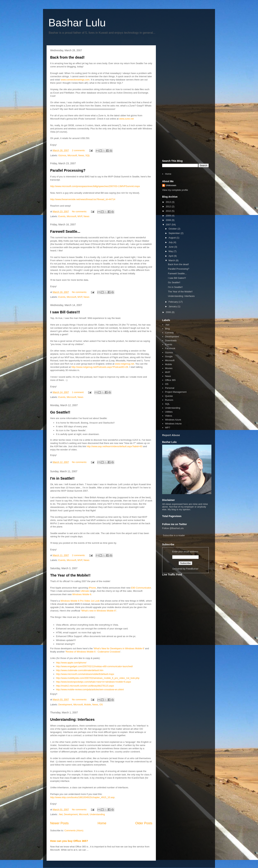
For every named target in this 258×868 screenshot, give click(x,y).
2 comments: (79, 150)
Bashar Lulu (77, 23)
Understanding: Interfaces (72, 719)
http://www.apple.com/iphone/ (71, 663)
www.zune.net (126, 119)
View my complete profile (175, 190)
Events (62, 216)
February (174, 302)
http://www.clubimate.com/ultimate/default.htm (80, 670)
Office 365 (170, 380)
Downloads (171, 340)
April (171, 256)
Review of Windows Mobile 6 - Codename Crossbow (93, 652)
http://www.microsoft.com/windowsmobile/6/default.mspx (85, 674)
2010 (169, 211)
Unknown (171, 185)
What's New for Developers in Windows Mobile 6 (119, 648)
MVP (80, 216)
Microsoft (72, 155)
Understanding (97, 814)
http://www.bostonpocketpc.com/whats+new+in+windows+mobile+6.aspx (94, 682)
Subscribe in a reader (174, 535)
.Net (61, 814)
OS (101, 705)
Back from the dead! (67, 57)
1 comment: (78, 392)
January (173, 306)
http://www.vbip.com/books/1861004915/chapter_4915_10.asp (82, 797)
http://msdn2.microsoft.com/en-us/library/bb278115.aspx (85, 686)
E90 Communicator (141, 588)
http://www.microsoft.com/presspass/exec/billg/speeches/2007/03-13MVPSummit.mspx (95, 186)
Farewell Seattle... (65, 231)
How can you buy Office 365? (69, 841)
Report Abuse (171, 435)
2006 (169, 312)
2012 (169, 206)
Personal (170, 388)
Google (169, 356)
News (81, 155)
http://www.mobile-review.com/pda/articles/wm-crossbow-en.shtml (90, 689)
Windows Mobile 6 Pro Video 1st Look (80, 601)
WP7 (168, 428)
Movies (169, 368)
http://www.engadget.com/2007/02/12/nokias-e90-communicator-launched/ (95, 666)
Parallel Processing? (68, 170)
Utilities (169, 412)
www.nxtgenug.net (125, 364)
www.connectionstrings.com (75, 80)
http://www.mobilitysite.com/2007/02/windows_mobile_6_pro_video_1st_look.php (98, 678)
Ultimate (85, 591)
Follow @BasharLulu (173, 528)
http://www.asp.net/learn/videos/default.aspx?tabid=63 (115, 446)
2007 (169, 225)
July (171, 242)
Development (65, 705)
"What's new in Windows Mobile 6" (99, 611)
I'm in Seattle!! (62, 478)
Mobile (87, 705)
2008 (169, 220)
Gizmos (62, 155)
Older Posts (144, 823)
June (171, 247)
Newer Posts (59, 823)
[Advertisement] (185, 102)
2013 (169, 202)
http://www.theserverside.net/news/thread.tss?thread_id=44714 (83, 199)
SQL (88, 155)
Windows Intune (173, 424)
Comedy (169, 333)
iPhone (92, 588)
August (173, 238)
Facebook (170, 348)
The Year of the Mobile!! (70, 575)
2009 (169, 216)
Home (102, 823)
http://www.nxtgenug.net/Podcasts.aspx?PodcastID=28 (100, 367)
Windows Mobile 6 (82, 594)
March (172, 260)
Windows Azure (173, 420)
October (173, 229)
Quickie (169, 396)
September (175, 233)
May (171, 251)
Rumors (169, 400)
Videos (169, 416)
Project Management (176, 392)
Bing (167, 329)
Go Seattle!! (60, 412)
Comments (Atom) (74, 830)
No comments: (80, 211)
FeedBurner (192, 569)
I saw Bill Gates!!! (65, 312)
